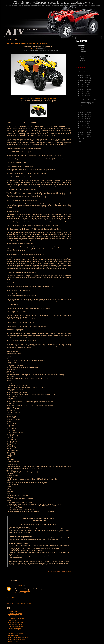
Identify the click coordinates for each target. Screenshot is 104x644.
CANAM (34, 49)
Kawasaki (83, 51)
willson (21, 586)
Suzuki (82, 59)
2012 (80, 73)
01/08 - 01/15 (84, 137)
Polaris (82, 57)
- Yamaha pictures (14, 631)
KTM (81, 53)
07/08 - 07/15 (84, 89)
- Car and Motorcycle (15, 614)
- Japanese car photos (16, 627)
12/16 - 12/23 (84, 80)
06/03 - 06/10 (84, 112)
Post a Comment (11, 598)
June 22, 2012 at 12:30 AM (19, 593)
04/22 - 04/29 (84, 123)
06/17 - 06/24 (84, 96)
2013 (80, 71)
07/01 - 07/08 (84, 91)
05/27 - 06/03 (84, 114)
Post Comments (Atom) (23, 603)
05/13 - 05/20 (84, 119)
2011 (80, 139)
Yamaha (83, 61)
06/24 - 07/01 (84, 94)
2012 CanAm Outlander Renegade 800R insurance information (27, 43)
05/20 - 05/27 (84, 117)
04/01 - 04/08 (84, 130)
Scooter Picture (13, 642)
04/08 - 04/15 (84, 128)
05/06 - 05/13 (84, 121)
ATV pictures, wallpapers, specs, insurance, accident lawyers (53, 2)
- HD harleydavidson (15, 625)
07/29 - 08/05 (84, 82)
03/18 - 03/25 (84, 134)
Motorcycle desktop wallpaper (18, 637)
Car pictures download (16, 633)
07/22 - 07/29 (84, 85)
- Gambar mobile (14, 620)
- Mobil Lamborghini (15, 629)
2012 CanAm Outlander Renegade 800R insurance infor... (89, 104)
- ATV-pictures (13, 612)
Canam (82, 47)
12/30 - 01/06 (84, 76)
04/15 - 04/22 (84, 126)
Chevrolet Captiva (25, 591)
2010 (80, 141)
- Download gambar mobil (17, 616)
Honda (82, 49)
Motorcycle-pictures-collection (18, 639)
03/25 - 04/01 (84, 132)
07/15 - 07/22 (84, 87)
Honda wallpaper (14, 635)
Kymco (82, 55)
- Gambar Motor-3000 (15, 622)
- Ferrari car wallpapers (16, 618)
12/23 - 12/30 (84, 78)
